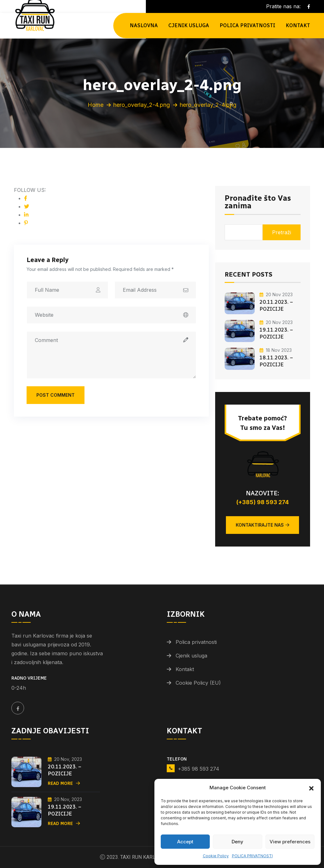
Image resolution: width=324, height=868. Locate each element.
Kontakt (298, 25)
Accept (185, 842)
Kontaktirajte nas (262, 525)
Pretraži (282, 232)
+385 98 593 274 (199, 769)
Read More (64, 783)
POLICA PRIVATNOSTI (252, 856)
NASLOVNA (144, 25)
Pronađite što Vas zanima (258, 202)
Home (96, 105)
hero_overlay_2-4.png (142, 105)
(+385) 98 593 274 (263, 502)
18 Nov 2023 (276, 350)
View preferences (290, 842)
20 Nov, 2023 (65, 759)
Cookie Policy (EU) (198, 683)
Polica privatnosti (196, 642)
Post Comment (56, 395)
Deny (237, 842)
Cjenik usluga (189, 25)
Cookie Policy (216, 856)
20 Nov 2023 (276, 294)
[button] (311, 788)
